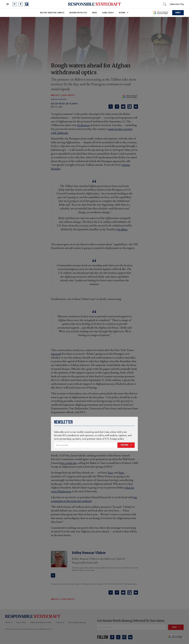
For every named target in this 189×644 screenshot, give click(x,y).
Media (95, 13)
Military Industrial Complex (52, 13)
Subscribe (125, 445)
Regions (122, 13)
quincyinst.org (177, 4)
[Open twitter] (15, 4)
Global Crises (108, 13)
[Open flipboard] (27, 4)
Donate (178, 13)
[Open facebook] (21, 4)
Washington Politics (78, 13)
